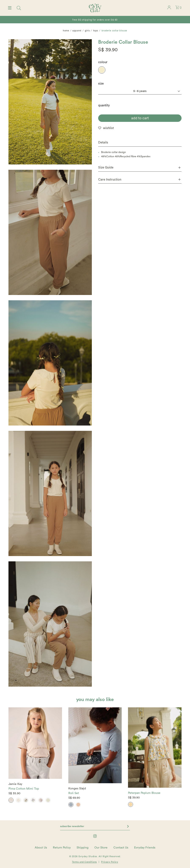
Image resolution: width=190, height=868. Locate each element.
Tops (96, 31)
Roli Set (74, 793)
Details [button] (103, 143)
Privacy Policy (110, 862)
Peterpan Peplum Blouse (144, 793)
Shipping (83, 848)
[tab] (140, 143)
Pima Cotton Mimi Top (24, 789)
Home (66, 31)
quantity (104, 105)
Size (101, 84)
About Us (41, 848)
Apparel (77, 31)
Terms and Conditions (84, 862)
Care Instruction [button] (139, 180)
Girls (87, 31)
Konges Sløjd (77, 789)
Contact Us (121, 848)
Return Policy (62, 848)
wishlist (108, 128)
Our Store (101, 848)
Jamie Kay (15, 784)
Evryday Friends (145, 848)
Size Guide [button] (139, 168)
